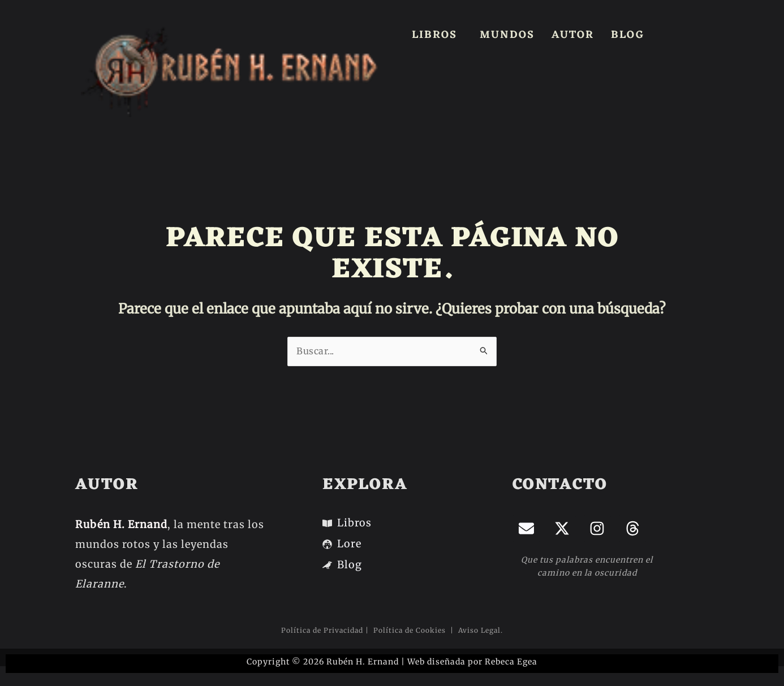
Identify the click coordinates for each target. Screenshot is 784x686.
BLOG (628, 35)
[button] (437, 35)
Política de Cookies (411, 630)
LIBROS (434, 35)
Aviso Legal (478, 630)
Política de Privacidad (322, 630)
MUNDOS (507, 35)
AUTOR (573, 35)
